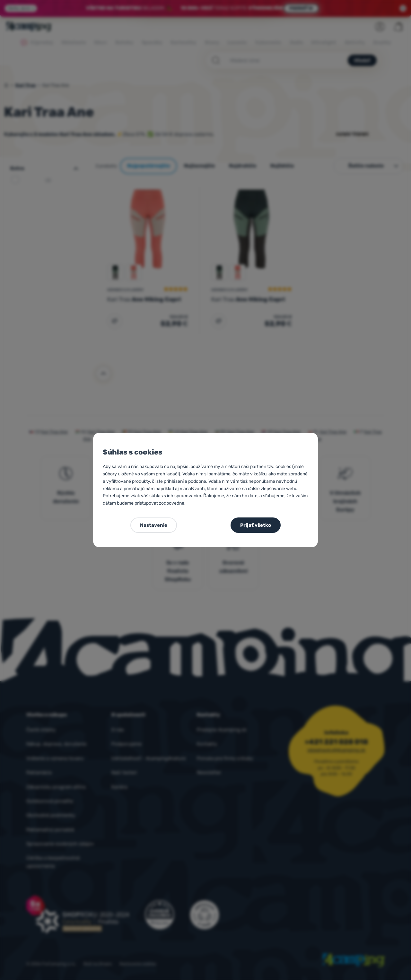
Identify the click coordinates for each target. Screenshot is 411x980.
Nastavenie (154, 525)
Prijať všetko (256, 525)
